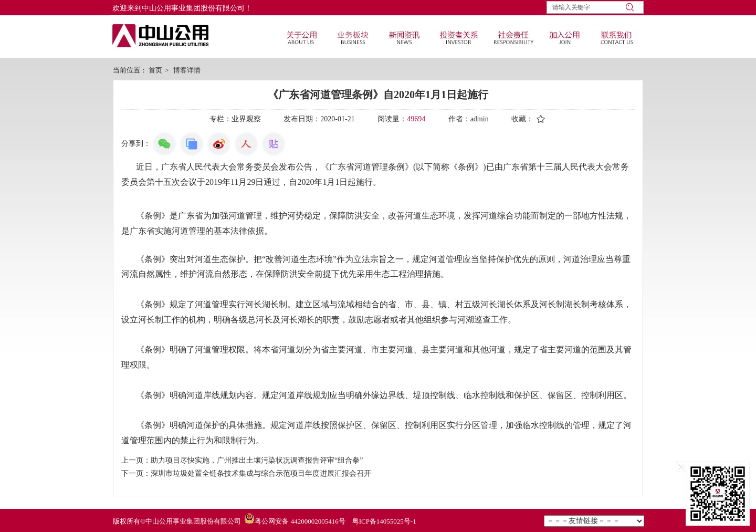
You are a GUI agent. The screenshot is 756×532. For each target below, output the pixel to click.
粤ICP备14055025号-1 (384, 521)
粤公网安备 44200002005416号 (300, 521)
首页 (155, 70)
